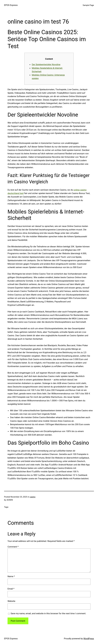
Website (11, 601)
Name (11, 576)
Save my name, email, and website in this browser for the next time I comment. (48, 613)
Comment (13, 547)
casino (33, 497)
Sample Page (88, 5)
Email (11, 589)
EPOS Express (11, 5)
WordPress (89, 639)
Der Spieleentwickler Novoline (46, 64)
